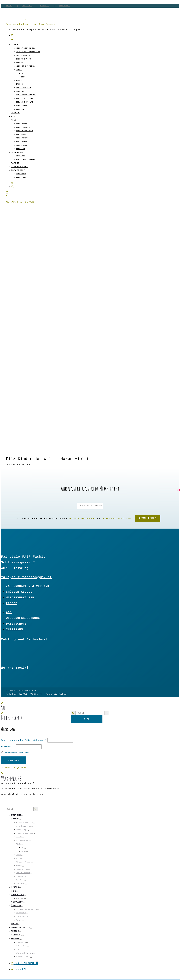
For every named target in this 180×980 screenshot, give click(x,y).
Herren (15, 113)
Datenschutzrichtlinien (116, 518)
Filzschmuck (22, 138)
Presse (12, 603)
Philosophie (21, 913)
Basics (19, 84)
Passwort (8, 747)
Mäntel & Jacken (25, 99)
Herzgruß (21, 135)
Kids (14, 117)
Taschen (20, 109)
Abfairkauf (18, 170)
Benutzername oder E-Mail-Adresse (23, 740)
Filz (14, 120)
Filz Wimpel (22, 142)
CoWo (23, 77)
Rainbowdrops (20, 167)
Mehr (87, 719)
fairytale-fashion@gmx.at (26, 577)
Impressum (14, 630)
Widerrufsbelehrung (23, 618)
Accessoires (22, 106)
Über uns (27, 6)
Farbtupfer (22, 124)
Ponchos (20, 91)
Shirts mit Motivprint (28, 52)
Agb (9, 612)
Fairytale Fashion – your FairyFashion (30, 24)
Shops (9, 6)
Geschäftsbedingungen (82, 518)
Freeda (19, 63)
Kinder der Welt (25, 131)
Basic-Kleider (23, 88)
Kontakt (45, 6)
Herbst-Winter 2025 (26, 48)
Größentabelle (19, 592)
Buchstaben (22, 145)
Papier (15, 163)
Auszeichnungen (23, 916)
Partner (19, 920)
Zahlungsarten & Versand (28, 586)
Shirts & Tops (23, 59)
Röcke (19, 70)
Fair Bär (21, 156)
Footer (15, 939)
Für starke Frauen (26, 95)
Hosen (19, 81)
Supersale (21, 174)
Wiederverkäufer (20, 598)
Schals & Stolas (25, 102)
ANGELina (21, 149)
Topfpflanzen (23, 127)
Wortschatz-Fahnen (26, 160)
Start (9, 202)
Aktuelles (64, 6)
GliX (23, 73)
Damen (15, 45)
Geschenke (17, 152)
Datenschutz (16, 624)
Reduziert (21, 178)
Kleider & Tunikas (26, 66)
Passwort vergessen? (14, 768)
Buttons (16, 815)
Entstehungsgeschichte (26, 909)
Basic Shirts (23, 56)
